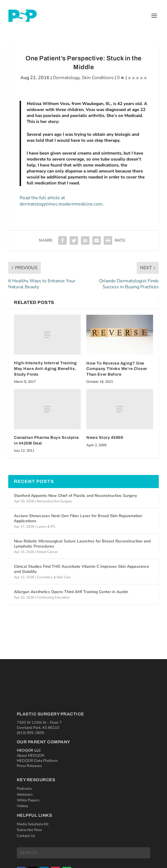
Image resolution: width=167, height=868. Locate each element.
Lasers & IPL (46, 526)
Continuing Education (53, 597)
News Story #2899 (105, 438)
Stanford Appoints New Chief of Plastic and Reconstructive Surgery (75, 496)
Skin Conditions (98, 78)
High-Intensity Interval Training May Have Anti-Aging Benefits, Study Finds (45, 369)
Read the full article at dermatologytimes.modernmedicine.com (61, 201)
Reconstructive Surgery (54, 501)
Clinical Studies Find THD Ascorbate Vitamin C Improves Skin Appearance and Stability (82, 569)
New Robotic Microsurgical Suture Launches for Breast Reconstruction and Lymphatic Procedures (82, 544)
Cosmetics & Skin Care (54, 577)
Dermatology (66, 78)
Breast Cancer (47, 552)
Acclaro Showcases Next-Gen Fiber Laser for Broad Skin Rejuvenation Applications (78, 518)
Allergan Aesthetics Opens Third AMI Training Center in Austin (71, 592)
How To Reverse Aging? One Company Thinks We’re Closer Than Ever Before (117, 369)
